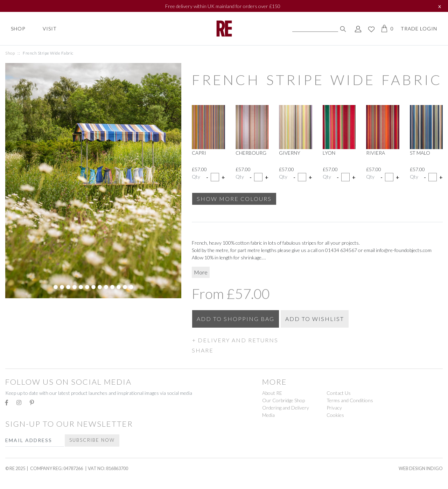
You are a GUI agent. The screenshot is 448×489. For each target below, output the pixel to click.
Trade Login (419, 29)
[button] (317, 340)
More (201, 272)
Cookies (335, 415)
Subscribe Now (92, 440)
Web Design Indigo (421, 468)
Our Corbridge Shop (283, 400)
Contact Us (339, 393)
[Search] (315, 29)
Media (268, 415)
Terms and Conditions (350, 400)
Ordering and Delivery (286, 408)
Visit (50, 29)
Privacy (334, 408)
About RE (272, 393)
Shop (18, 29)
